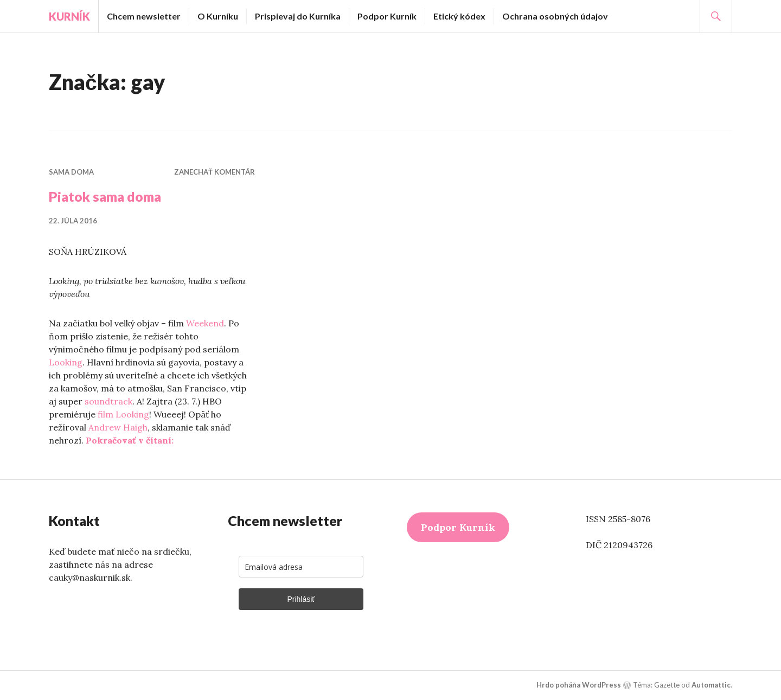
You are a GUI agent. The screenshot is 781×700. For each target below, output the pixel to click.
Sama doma (71, 172)
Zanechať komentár (215, 172)
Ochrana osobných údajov (555, 16)
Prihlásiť (301, 599)
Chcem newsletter (144, 16)
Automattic (711, 685)
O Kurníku (218, 16)
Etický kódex (459, 16)
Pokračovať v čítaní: (130, 440)
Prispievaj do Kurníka (298, 16)
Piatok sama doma (105, 196)
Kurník (69, 16)
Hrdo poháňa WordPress (579, 685)
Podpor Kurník (387, 16)
